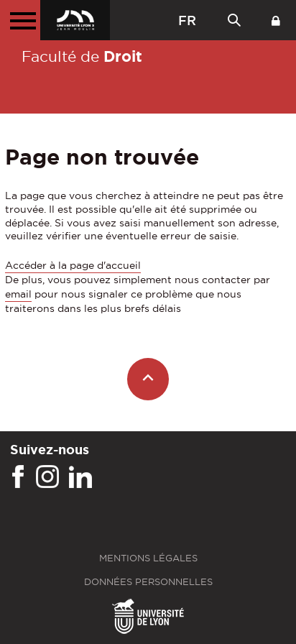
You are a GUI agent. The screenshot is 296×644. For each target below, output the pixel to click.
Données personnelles (148, 582)
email (18, 294)
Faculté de (82, 56)
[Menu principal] (20, 20)
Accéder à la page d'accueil (73, 265)
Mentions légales (148, 558)
